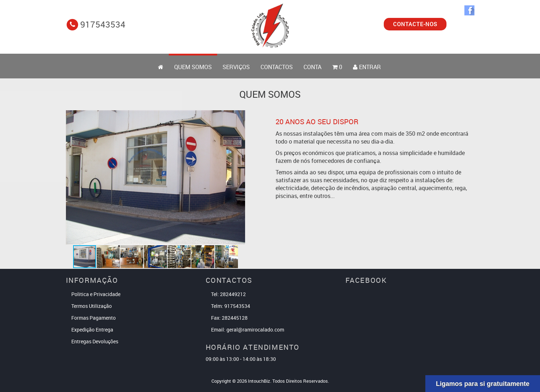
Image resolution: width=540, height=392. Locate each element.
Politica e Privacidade (96, 294)
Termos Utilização (92, 306)
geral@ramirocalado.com (255, 330)
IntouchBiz (259, 381)
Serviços (236, 67)
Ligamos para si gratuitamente (482, 384)
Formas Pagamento (94, 318)
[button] (239, 177)
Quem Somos (193, 67)
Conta (312, 67)
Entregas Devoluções (95, 341)
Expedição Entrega (92, 330)
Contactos (277, 67)
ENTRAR (367, 67)
